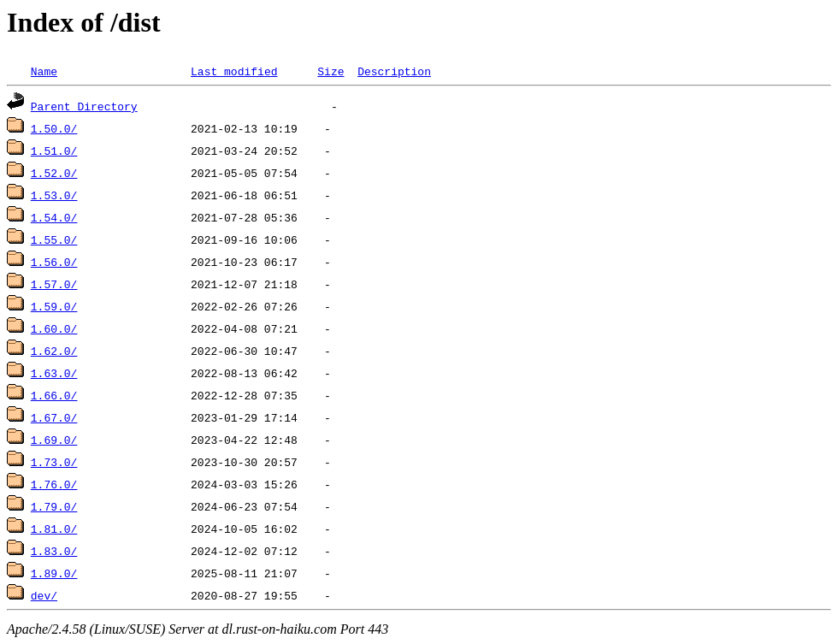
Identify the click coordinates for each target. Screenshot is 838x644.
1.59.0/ (54, 306)
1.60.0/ (54, 328)
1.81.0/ (54, 529)
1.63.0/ (54, 373)
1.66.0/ (54, 395)
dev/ (44, 595)
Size (330, 71)
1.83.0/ (54, 551)
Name (44, 71)
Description (394, 71)
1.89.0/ (54, 573)
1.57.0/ (54, 284)
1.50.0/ (54, 128)
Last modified (234, 71)
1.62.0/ (54, 351)
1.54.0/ (54, 217)
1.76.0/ (54, 484)
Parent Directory (84, 106)
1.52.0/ (54, 173)
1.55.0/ (54, 239)
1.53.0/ (54, 195)
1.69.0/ (54, 440)
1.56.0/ (54, 262)
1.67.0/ (54, 417)
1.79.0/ (54, 506)
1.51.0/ (54, 151)
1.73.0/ (54, 462)
